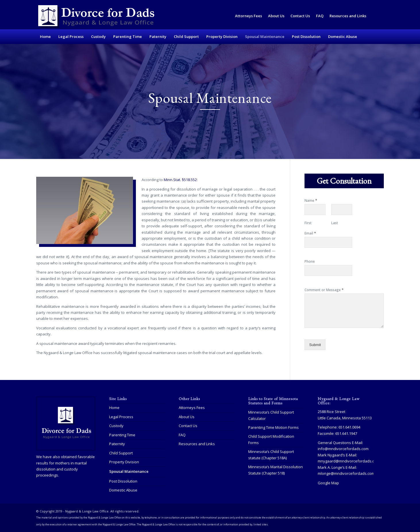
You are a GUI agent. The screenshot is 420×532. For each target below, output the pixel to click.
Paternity (117, 444)
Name (311, 200)
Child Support (121, 453)
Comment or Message (324, 290)
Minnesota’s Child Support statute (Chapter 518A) (271, 455)
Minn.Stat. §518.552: (181, 180)
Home (114, 408)
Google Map (328, 483)
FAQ (320, 16)
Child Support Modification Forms (271, 439)
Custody (116, 426)
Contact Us (300, 16)
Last (335, 223)
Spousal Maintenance (129, 471)
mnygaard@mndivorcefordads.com (349, 461)
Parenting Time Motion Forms (273, 427)
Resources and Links (348, 16)
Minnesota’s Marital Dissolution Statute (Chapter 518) (275, 470)
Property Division (124, 462)
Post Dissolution (123, 481)
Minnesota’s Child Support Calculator (271, 415)
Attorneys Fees (248, 16)
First (308, 223)
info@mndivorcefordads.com (343, 449)
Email (310, 233)
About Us (276, 16)
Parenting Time (122, 435)
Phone (310, 262)
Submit (315, 345)
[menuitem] (249, 16)
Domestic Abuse (123, 490)
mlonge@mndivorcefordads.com (346, 473)
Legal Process (121, 417)
